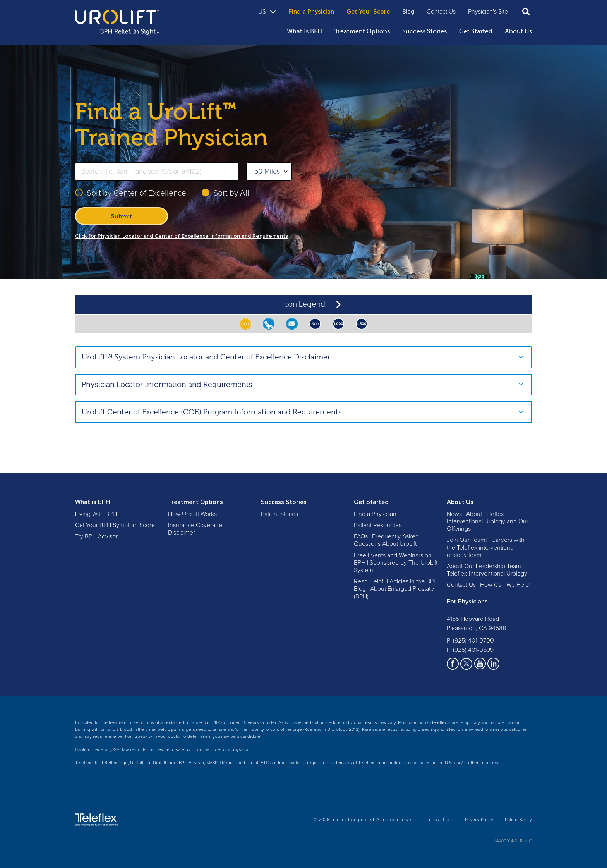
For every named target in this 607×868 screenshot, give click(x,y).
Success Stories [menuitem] (424, 31)
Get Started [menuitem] (476, 31)
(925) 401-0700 (473, 641)
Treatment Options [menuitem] (362, 31)
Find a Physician (311, 12)
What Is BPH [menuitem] (304, 31)
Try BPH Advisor (96, 536)
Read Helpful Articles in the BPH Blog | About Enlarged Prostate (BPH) (396, 589)
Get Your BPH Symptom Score (115, 525)
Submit (122, 216)
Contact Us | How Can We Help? (489, 585)
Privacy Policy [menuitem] (479, 820)
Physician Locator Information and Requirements (167, 384)
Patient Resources (378, 525)
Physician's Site (488, 12)
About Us (460, 502)
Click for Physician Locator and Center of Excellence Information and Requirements (182, 236)
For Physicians (467, 602)
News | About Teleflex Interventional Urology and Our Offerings (488, 521)
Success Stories (284, 502)
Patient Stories (279, 514)
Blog (408, 12)
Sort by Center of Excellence (136, 193)
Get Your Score (368, 12)
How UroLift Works (192, 514)
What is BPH (93, 502)
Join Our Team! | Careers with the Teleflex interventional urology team (486, 547)
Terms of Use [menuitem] (440, 820)
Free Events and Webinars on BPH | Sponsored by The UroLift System (396, 563)
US (267, 12)
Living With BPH (96, 514)
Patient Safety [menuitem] (518, 820)
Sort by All (231, 193)
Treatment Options (195, 502)
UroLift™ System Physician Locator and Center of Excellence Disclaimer (206, 357)
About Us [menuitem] (518, 31)
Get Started (371, 502)
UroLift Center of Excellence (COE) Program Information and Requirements (212, 412)
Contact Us (441, 12)
